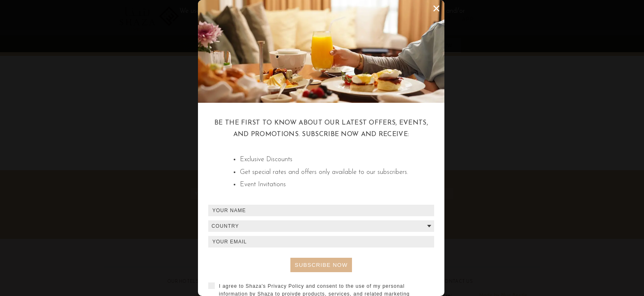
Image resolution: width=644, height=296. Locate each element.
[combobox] (321, 226)
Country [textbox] (225, 226)
